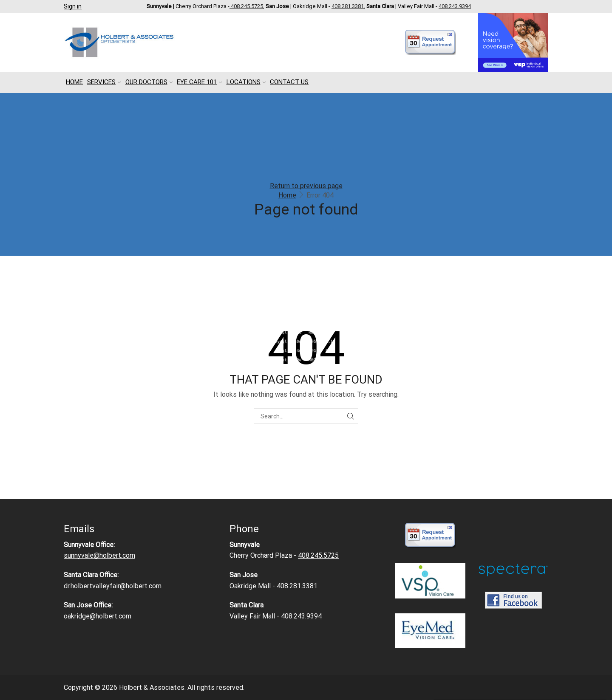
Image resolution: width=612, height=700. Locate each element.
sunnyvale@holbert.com (99, 555)
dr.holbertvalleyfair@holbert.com (113, 586)
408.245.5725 (246, 6)
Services (104, 82)
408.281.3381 (348, 6)
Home (74, 82)
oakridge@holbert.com (98, 616)
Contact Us (289, 82)
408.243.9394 (455, 6)
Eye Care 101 (200, 82)
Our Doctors (149, 82)
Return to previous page (306, 186)
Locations (246, 82)
